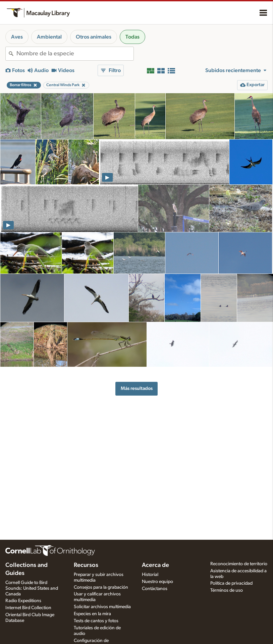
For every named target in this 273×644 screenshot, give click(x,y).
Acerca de (155, 565)
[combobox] (75, 54)
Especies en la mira (92, 614)
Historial (150, 575)
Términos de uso (227, 590)
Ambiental (49, 37)
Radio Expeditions (23, 601)
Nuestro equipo (157, 582)
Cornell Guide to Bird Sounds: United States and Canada (32, 588)
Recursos (86, 565)
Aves (17, 37)
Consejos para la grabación (101, 587)
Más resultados (137, 388)
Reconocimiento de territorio (239, 564)
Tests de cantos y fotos (96, 621)
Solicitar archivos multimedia (102, 607)
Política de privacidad (231, 583)
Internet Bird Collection (28, 608)
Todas (132, 37)
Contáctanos (155, 589)
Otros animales (94, 37)
